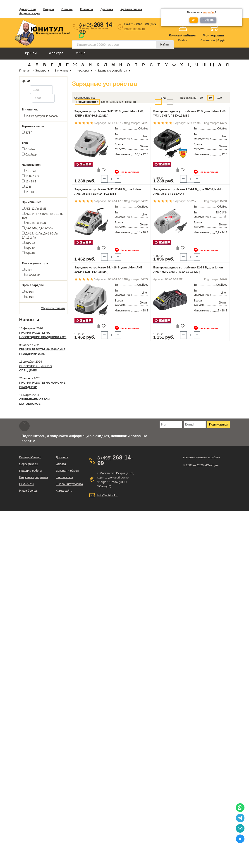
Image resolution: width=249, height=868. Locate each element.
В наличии (116, 102)
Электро (56, 53)
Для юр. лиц (28, 9)
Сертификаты (29, 464)
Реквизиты (26, 484)
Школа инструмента (69, 484)
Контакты (87, 9)
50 (210, 98)
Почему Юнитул (30, 457)
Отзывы (67, 9)
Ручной (31, 53)
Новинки (130, 102)
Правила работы (31, 471)
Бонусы (49, 9)
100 (220, 98)
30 (201, 98)
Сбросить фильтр (53, 308)
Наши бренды (29, 491)
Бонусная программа (34, 477)
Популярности (86, 102)
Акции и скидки (30, 13)
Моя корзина (213, 35)
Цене (104, 102)
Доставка (107, 9)
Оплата (61, 464)
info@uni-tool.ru (134, 29)
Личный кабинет (183, 35)
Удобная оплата (131, 9)
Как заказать (64, 477)
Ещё (81, 53)
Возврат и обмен (67, 471)
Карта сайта (64, 491)
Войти (183, 40)
